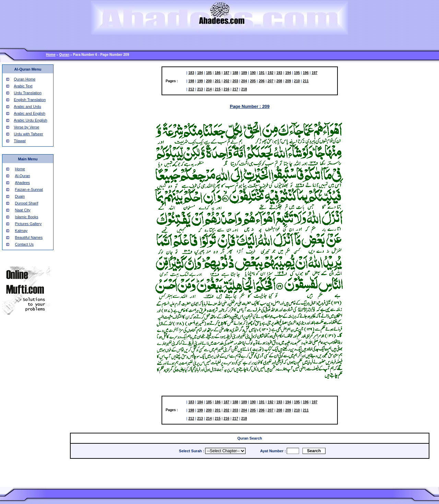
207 (270, 81)
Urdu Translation (28, 93)
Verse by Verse (26, 127)
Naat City (23, 210)
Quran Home (25, 79)
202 (227, 81)
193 (279, 73)
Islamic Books (27, 217)
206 (262, 81)
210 (297, 81)
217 (235, 89)
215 (218, 89)
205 (253, 81)
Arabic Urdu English (30, 120)
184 (200, 73)
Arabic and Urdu (27, 107)
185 (209, 73)
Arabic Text (23, 86)
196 (306, 73)
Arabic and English (29, 113)
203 (235, 81)
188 (235, 73)
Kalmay (21, 231)
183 (191, 73)
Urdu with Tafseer (28, 134)
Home (51, 55)
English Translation (30, 100)
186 (218, 73)
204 (244, 81)
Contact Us (24, 244)
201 (218, 81)
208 (279, 81)
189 (244, 73)
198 (191, 81)
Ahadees (22, 183)
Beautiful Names (29, 237)
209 (288, 81)
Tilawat (20, 141)
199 (200, 81)
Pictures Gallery (28, 224)
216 (227, 89)
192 (270, 73)
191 (262, 73)
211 (306, 81)
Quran (64, 55)
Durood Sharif (27, 203)
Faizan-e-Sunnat (29, 189)
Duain (20, 196)
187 (227, 73)
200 (209, 81)
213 (200, 89)
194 (288, 73)
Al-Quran (23, 176)
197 (315, 73)
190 (253, 73)
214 (209, 89)
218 (244, 89)
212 (191, 89)
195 (297, 73)
